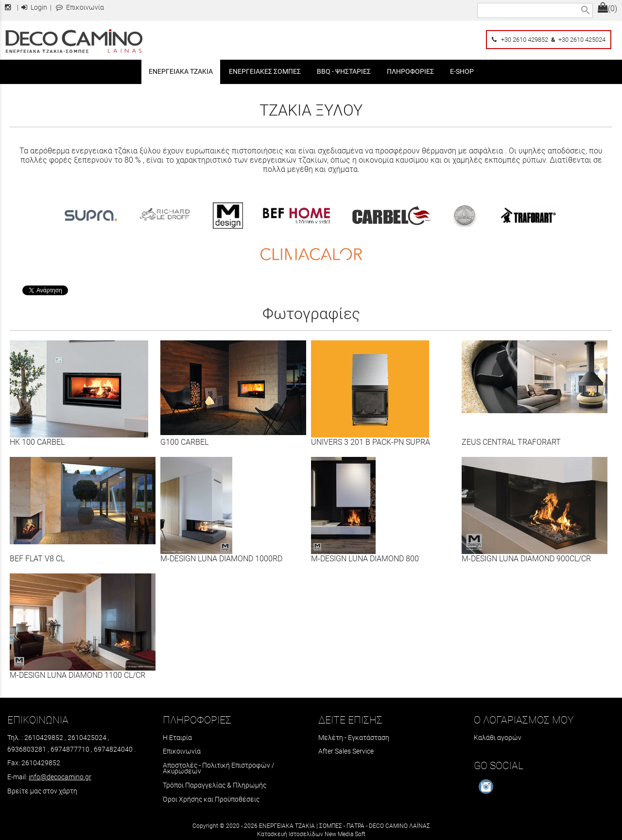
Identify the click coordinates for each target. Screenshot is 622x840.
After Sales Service (346, 751)
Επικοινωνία (80, 8)
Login (34, 8)
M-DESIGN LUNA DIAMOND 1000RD (221, 559)
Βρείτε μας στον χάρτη (42, 791)
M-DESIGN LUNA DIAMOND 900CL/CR (526, 559)
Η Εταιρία (177, 738)
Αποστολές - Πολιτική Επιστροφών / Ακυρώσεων (219, 768)
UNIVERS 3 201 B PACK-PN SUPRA (371, 442)
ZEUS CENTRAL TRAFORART (511, 442)
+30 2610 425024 (582, 40)
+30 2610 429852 (525, 40)
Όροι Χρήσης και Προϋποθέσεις (211, 799)
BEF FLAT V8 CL (37, 559)
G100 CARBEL (184, 442)
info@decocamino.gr (60, 777)
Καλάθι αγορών (498, 738)
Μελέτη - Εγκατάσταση (354, 738)
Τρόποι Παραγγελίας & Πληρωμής (215, 785)
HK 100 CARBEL (37, 442)
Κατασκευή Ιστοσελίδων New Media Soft (311, 834)
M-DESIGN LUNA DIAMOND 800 (365, 559)
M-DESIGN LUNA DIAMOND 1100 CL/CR (78, 675)
